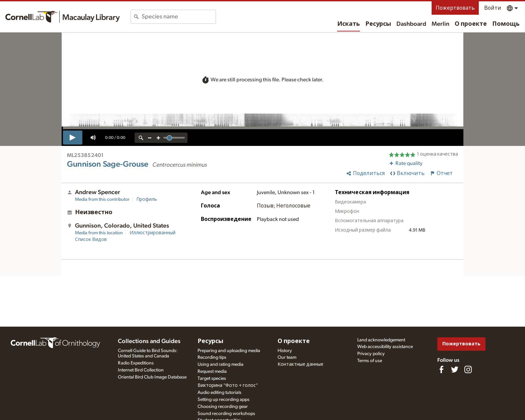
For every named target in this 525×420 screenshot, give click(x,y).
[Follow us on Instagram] (468, 369)
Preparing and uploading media (229, 351)
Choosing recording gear (223, 407)
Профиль (147, 199)
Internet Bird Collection (141, 370)
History (285, 351)
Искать (349, 24)
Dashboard (411, 24)
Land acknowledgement (381, 340)
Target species (212, 379)
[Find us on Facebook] (441, 369)
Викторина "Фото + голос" (228, 386)
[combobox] (179, 17)
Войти (493, 8)
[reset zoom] (141, 138)
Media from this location (99, 233)
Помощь (506, 24)
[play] (73, 138)
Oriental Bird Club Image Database (152, 377)
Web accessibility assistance (385, 347)
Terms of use (370, 361)
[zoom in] (158, 138)
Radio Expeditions (136, 363)
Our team (287, 357)
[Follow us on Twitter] (455, 369)
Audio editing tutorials (219, 393)
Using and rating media (220, 364)
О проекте (471, 24)
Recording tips (212, 357)
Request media (212, 371)
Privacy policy (371, 354)
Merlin (440, 24)
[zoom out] (150, 138)
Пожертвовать (455, 8)
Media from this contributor (102, 199)
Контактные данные (301, 364)
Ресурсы (378, 24)
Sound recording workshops (226, 414)
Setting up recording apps (223, 400)
